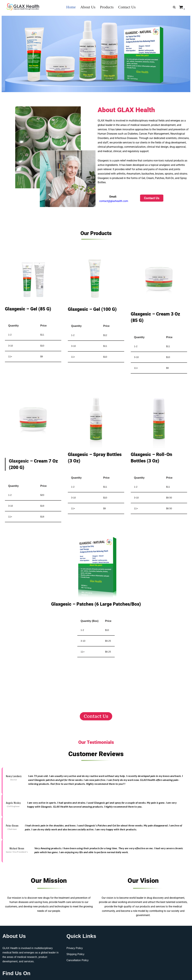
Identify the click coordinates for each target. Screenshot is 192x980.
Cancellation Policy (78, 963)
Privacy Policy (75, 951)
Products (107, 7)
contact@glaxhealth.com (114, 202)
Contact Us (127, 7)
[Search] (174, 7)
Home (71, 7)
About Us (88, 7)
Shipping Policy (75, 957)
